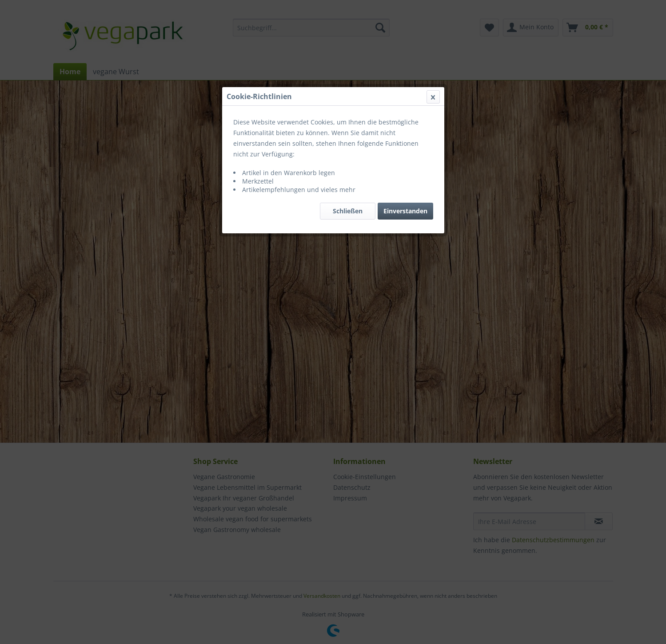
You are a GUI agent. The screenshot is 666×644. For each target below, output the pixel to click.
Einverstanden (405, 211)
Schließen (348, 211)
